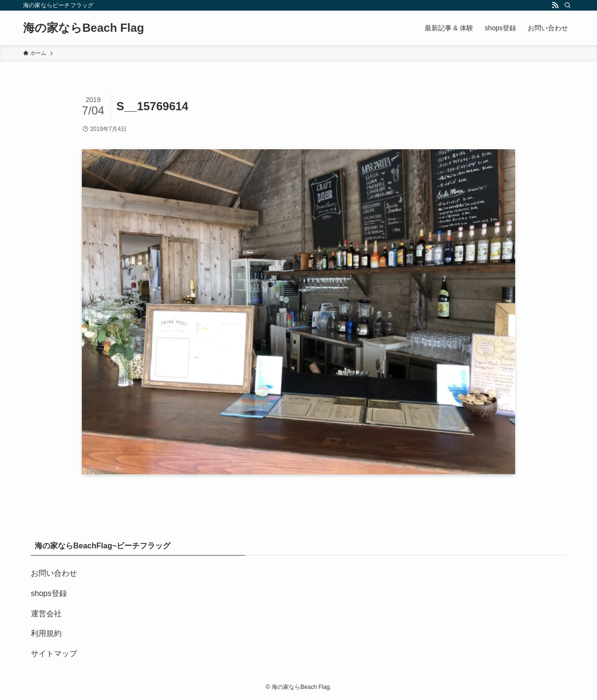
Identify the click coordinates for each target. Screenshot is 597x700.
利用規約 (46, 633)
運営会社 (46, 614)
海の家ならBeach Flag (84, 28)
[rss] (555, 5)
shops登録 (49, 593)
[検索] (568, 5)
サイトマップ (54, 654)
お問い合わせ (54, 573)
